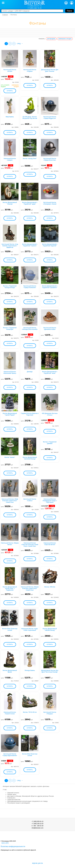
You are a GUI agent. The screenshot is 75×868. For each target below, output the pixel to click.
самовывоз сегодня (65, 39)
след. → (20, 43)
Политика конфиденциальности (13, 846)
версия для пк (37, 863)
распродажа (51, 39)
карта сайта (5, 843)
